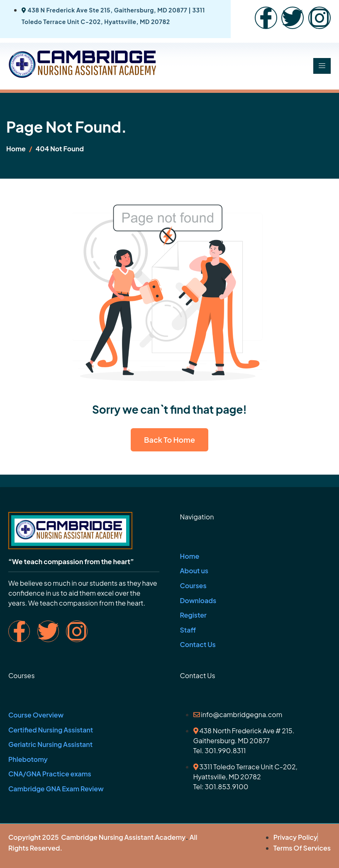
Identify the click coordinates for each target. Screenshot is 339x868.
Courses (193, 586)
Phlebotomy (28, 759)
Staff (188, 630)
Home (190, 556)
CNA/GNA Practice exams (50, 774)
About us (194, 571)
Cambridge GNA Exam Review (56, 789)
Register (193, 615)
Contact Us (198, 644)
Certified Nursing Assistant (51, 730)
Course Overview (36, 715)
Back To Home (169, 440)
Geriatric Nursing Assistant (50, 744)
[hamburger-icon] (322, 66)
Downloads (198, 600)
